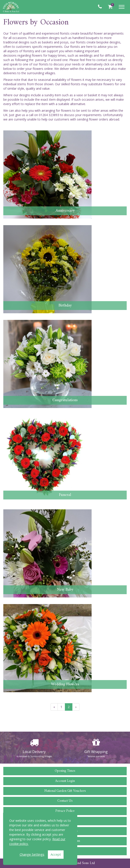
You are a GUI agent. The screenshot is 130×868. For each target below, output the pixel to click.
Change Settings (32, 854)
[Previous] (54, 707)
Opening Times (65, 771)
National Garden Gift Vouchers (65, 791)
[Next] (76, 707)
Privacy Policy (65, 811)
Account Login (65, 781)
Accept (56, 854)
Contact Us (65, 801)
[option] (34, 748)
